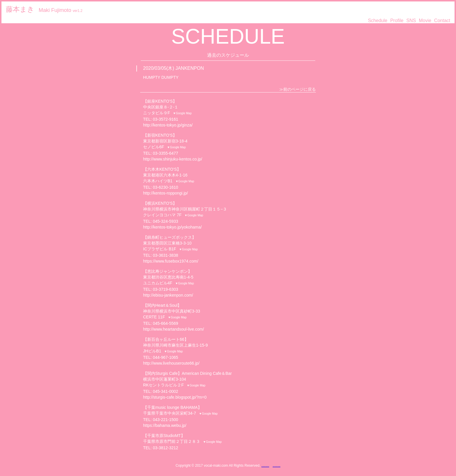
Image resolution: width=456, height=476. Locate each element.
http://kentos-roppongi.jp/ (165, 193)
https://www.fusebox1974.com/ (171, 261)
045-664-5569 (165, 323)
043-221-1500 (165, 420)
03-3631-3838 (165, 255)
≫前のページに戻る (298, 89)
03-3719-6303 (165, 289)
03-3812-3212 (165, 448)
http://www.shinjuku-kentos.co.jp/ (173, 159)
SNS (411, 20)
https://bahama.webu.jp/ (165, 425)
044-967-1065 (165, 357)
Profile (397, 20)
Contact (442, 20)
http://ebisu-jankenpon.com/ (168, 295)
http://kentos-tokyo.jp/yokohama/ (172, 227)
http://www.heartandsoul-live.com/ (173, 329)
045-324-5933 (165, 221)
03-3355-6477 (165, 153)
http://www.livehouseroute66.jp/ (171, 363)
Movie (425, 20)
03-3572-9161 (165, 119)
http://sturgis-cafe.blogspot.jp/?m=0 (175, 397)
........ (265, 466)
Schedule (378, 20)
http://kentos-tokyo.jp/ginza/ (168, 125)
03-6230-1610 (165, 187)
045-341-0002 (165, 391)
